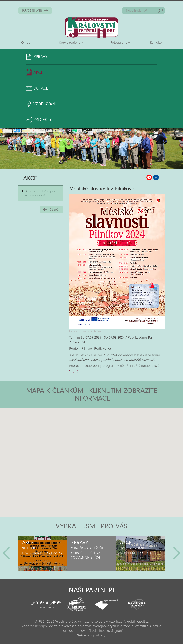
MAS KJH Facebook (156, 177)
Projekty (43, 120)
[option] (43, 553)
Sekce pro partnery (91, 635)
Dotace (41, 88)
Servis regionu (70, 43)
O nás (26, 43)
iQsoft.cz (143, 621)
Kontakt (155, 43)
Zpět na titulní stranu (92, 27)
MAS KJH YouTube (149, 177)
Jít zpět (55, 210)
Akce (38, 72)
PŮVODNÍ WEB (32, 11)
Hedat (161, 11)
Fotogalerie (119, 43)
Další (177, 553)
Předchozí (6, 553)
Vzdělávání (45, 104)
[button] (103, 431)
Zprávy (40, 57)
